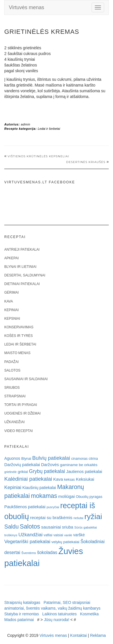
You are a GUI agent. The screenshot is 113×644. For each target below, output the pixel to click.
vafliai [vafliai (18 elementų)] (48, 535)
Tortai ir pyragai (21, 405)
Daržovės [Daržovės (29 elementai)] (50, 465)
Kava (9, 301)
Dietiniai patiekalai (22, 284)
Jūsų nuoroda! (57, 620)
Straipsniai (15, 396)
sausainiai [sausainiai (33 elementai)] (51, 527)
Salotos (12, 370)
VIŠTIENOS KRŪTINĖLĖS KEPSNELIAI (39, 156)
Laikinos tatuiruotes (59, 614)
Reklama (98, 635)
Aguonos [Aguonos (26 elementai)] (12, 458)
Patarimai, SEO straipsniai (67, 602)
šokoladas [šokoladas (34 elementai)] (47, 552)
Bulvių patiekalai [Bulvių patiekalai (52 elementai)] (51, 458)
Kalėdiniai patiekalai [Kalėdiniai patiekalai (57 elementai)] (28, 479)
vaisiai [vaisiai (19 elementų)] (58, 535)
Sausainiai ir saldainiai (26, 379)
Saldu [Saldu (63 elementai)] (11, 527)
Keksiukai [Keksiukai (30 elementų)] (85, 479)
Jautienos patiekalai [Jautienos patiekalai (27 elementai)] (84, 472)
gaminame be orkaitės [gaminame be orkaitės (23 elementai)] (79, 465)
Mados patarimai (19, 620)
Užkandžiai (14, 422)
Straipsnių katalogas (22, 602)
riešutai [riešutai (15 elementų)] (78, 518)
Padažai (11, 362)
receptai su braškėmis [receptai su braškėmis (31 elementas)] (51, 518)
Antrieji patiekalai (22, 250)
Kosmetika (89, 614)
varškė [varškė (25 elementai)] (79, 535)
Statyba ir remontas (22, 614)
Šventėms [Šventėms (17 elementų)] (29, 553)
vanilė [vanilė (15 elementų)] (68, 535)
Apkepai (11, 258)
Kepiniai (12, 310)
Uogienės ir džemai (22, 413)
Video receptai (19, 431)
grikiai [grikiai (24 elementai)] (23, 472)
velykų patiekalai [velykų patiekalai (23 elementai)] (65, 542)
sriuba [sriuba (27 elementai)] (67, 527)
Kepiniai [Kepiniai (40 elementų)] (13, 487)
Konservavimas (19, 327)
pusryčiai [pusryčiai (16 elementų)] (53, 507)
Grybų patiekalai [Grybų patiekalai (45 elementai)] (47, 471)
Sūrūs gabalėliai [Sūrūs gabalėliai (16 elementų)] (85, 527)
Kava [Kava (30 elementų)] (58, 479)
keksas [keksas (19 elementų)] (69, 480)
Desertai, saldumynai (25, 275)
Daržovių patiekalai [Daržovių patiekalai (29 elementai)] (22, 465)
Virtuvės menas (27, 7)
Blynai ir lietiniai (20, 267)
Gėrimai (12, 292)
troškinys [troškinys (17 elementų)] (11, 535)
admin (26, 124)
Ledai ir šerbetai (49, 129)
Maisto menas (17, 353)
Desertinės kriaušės (86, 162)
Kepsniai (12, 319)
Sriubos (12, 388)
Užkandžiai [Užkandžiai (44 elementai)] (30, 535)
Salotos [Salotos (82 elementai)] (30, 527)
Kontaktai (78, 635)
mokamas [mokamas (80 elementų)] (44, 496)
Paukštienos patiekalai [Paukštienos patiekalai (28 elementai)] (25, 507)
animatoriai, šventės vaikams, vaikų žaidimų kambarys (52, 608)
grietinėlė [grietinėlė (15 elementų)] (10, 472)
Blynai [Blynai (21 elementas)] (26, 459)
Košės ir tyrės (19, 336)
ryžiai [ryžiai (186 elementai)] (93, 517)
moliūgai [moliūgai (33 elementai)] (66, 496)
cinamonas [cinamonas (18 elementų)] (79, 459)
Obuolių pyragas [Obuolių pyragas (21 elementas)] (89, 497)
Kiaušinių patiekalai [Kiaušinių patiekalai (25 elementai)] (39, 488)
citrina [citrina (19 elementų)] (93, 459)
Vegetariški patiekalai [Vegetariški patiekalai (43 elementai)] (27, 541)
